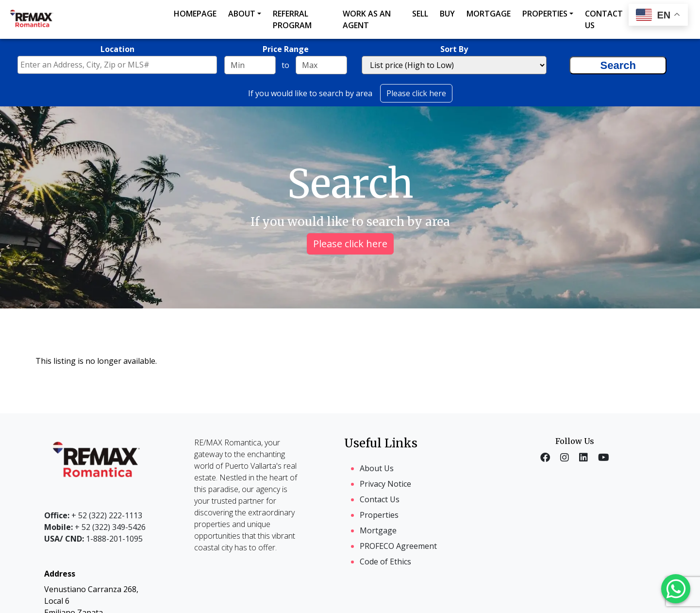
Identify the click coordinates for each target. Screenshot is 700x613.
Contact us (604, 19)
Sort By (454, 49)
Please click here (416, 93)
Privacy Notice (385, 484)
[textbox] (120, 65)
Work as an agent (367, 19)
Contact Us (380, 499)
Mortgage (489, 14)
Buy (447, 14)
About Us (377, 468)
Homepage (195, 14)
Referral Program (292, 19)
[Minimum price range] (250, 65)
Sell (420, 14)
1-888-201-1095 (93, 539)
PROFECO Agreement (398, 546)
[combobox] (117, 65)
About (242, 14)
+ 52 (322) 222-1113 (93, 515)
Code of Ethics (385, 562)
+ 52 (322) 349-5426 (95, 527)
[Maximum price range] (321, 65)
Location (117, 49)
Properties (545, 14)
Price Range (286, 49)
